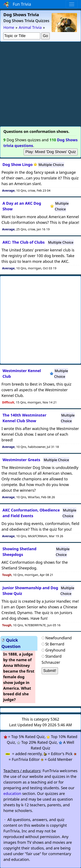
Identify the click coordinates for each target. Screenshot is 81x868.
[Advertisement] (40, 84)
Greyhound (55, 650)
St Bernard (55, 644)
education (12, 793)
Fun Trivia (17, 4)
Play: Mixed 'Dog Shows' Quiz (51, 152)
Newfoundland (58, 638)
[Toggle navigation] (72, 4)
